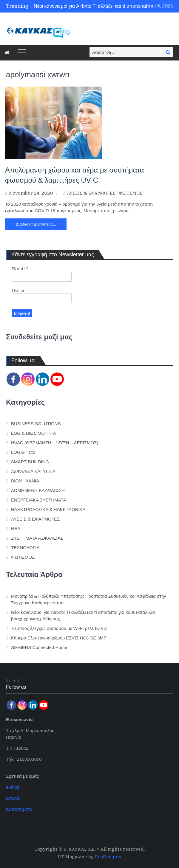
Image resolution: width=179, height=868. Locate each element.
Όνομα (18, 291)
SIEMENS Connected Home (39, 647)
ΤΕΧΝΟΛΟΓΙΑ (25, 548)
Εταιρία (13, 798)
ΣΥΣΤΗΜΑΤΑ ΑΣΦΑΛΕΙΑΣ (37, 538)
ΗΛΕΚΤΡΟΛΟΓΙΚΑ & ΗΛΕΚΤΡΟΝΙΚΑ (48, 509)
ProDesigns (108, 857)
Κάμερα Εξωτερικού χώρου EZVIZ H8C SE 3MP (59, 638)
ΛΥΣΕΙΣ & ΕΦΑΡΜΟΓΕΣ (91, 193)
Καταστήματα (19, 809)
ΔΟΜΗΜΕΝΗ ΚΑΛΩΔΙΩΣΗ (38, 490)
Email (20, 269)
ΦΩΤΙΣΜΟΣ (131, 193)
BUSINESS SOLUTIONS (36, 424)
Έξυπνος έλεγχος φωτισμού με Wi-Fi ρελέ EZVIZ (59, 628)
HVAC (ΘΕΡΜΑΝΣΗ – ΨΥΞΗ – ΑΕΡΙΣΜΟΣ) (55, 443)
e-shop (13, 787)
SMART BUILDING (30, 462)
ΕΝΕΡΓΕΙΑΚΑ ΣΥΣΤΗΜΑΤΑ (39, 500)
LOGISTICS (23, 452)
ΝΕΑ (16, 528)
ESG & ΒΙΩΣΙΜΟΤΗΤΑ (34, 433)
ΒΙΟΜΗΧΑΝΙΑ (25, 481)
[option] (102, 6)
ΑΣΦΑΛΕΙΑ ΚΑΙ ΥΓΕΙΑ (33, 471)
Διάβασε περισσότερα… (36, 224)
